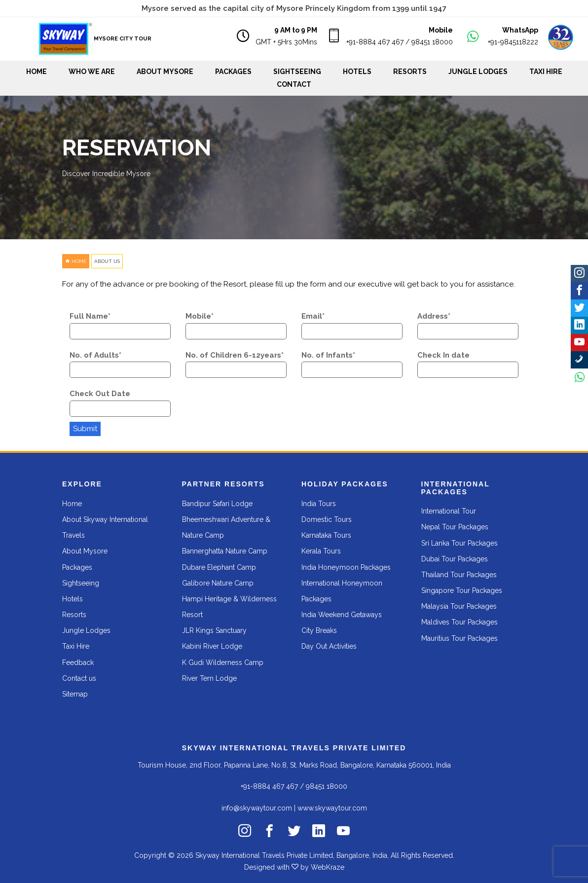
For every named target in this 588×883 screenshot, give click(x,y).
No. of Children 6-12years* (235, 355)
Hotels (357, 72)
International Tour (449, 511)
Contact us (79, 678)
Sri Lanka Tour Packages (459, 543)
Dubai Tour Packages (455, 559)
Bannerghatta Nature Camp (225, 551)
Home (37, 72)
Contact (294, 84)
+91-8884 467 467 (375, 42)
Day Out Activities (329, 646)
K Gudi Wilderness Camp (223, 662)
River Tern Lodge (209, 678)
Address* (434, 316)
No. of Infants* (328, 355)
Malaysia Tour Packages (459, 606)
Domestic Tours (327, 519)
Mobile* (200, 316)
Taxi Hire (546, 72)
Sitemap (75, 694)
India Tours (319, 504)
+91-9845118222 (513, 42)
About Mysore (165, 72)
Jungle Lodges (478, 72)
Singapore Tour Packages (462, 590)
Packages (233, 72)
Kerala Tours (321, 551)
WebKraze (328, 867)
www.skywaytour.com (332, 808)
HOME (76, 261)
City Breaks (319, 630)
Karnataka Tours (326, 535)
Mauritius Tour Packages (459, 638)
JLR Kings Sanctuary (214, 630)
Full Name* (90, 316)
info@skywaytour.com (257, 808)
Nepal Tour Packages (455, 527)
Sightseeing (81, 583)
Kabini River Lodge (212, 646)
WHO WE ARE (92, 72)
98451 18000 (432, 42)
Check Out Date (100, 394)
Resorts (410, 72)
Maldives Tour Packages (459, 622)
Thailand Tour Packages (459, 575)
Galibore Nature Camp (218, 583)
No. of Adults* (95, 355)
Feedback (78, 662)
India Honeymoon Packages (346, 567)
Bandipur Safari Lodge (217, 504)
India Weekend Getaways (342, 615)
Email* (313, 316)
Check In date (443, 355)
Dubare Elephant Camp (219, 567)
